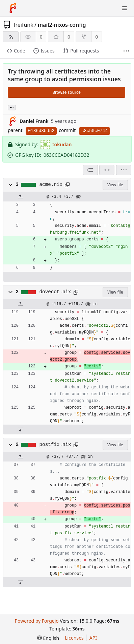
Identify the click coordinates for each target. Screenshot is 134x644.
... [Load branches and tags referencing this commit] (12, 107)
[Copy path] (67, 185)
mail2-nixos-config (62, 25)
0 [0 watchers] (41, 37)
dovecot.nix (55, 292)
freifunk (23, 25)
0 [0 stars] (69, 37)
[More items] (126, 51)
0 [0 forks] (97, 37)
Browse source (66, 92)
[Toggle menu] (125, 8)
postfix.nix (55, 445)
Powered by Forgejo (36, 621)
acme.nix (51, 185)
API (93, 638)
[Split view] (107, 170)
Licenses (74, 638)
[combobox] (90, 170)
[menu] (124, 170)
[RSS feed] (11, 37)
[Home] (13, 8)
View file (115, 185)
